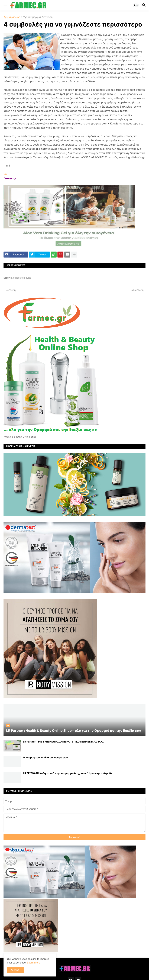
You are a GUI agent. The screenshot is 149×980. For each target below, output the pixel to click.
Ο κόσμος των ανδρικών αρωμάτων (45, 757)
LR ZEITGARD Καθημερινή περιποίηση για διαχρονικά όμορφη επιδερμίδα (68, 773)
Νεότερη (11, 290)
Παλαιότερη (137, 290)
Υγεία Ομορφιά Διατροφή (38, 17)
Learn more (34, 963)
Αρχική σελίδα (12, 17)
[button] (5, 5)
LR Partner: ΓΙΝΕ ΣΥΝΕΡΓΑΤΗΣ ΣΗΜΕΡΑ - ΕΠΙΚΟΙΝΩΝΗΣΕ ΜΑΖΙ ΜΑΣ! (64, 742)
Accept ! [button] (15, 970)
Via (5, 174)
